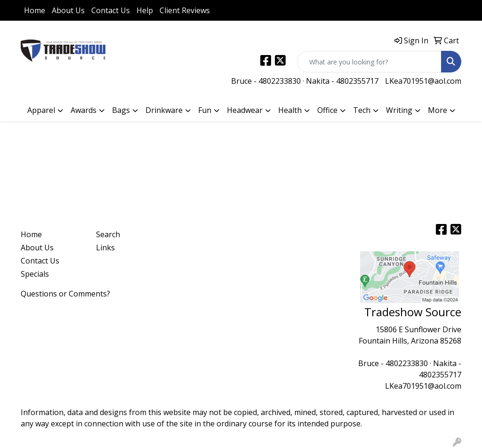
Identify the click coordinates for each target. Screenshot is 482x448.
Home (35, 10)
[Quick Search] (369, 62)
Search (108, 234)
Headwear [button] (245, 110)
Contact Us (111, 10)
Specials (35, 274)
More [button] (438, 110)
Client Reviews (185, 10)
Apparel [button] (41, 110)
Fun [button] (205, 110)
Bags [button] (121, 110)
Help (145, 10)
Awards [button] (84, 110)
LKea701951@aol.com (423, 81)
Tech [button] (362, 110)
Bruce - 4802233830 (266, 81)
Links (105, 248)
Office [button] (327, 110)
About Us (68, 10)
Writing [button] (399, 110)
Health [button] (290, 110)
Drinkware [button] (164, 110)
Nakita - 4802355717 (342, 81)
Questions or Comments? (65, 294)
